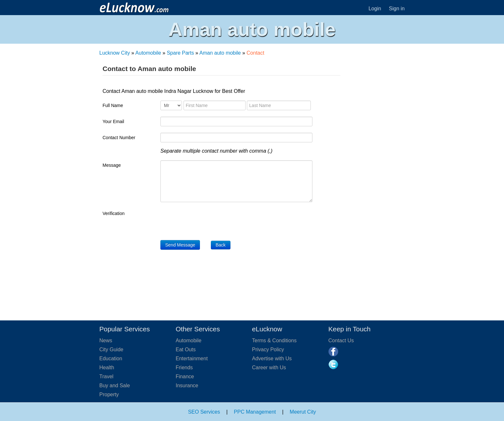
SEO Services (204, 412)
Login (375, 9)
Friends (184, 367)
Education (111, 358)
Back (221, 245)
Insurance (187, 385)
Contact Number (119, 138)
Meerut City (303, 412)
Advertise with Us (272, 358)
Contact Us (341, 340)
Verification (113, 213)
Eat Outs (186, 349)
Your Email (113, 121)
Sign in (397, 9)
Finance (185, 376)
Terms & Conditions (274, 340)
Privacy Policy (268, 349)
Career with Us (269, 367)
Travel (106, 376)
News (106, 340)
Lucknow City (115, 53)
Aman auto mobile (220, 53)
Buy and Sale (115, 385)
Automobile (148, 53)
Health (107, 367)
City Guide (111, 349)
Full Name (113, 105)
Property (109, 394)
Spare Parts (180, 53)
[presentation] (209, 221)
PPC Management (255, 412)
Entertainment (192, 358)
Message (112, 165)
